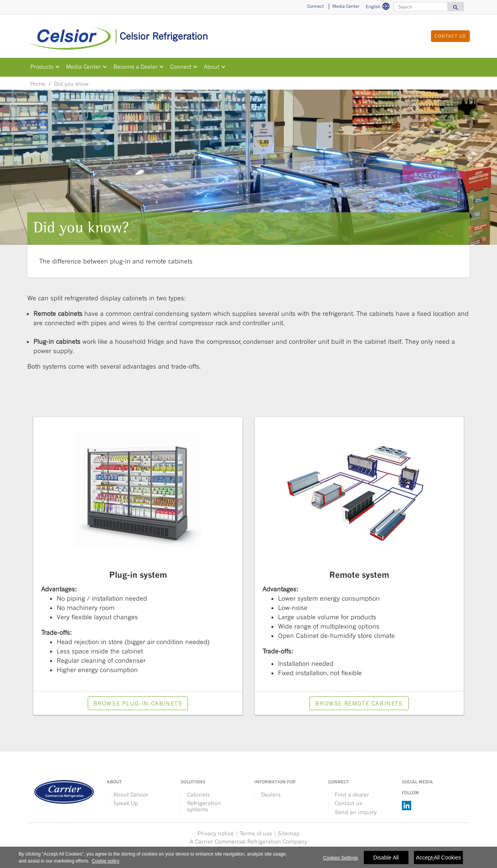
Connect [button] (315, 6)
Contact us (348, 803)
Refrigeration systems (204, 806)
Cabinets (199, 794)
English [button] (379, 8)
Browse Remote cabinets (359, 703)
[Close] (432, 862)
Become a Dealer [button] (136, 67)
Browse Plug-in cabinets (138, 703)
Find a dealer (352, 794)
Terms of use (256, 833)
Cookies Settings (341, 861)
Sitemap (289, 833)
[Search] (421, 7)
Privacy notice (216, 833)
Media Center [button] (346, 6)
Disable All (386, 861)
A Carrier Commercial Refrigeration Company (248, 841)
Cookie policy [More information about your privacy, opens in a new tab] (105, 864)
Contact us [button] (450, 36)
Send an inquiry (356, 812)
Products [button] (42, 67)
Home (38, 84)
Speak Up (126, 803)
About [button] (212, 67)
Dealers (271, 794)
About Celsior (131, 794)
